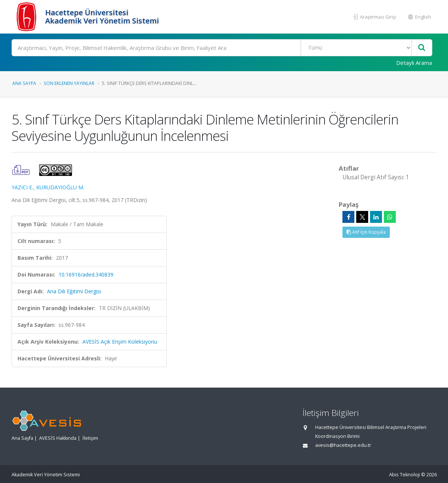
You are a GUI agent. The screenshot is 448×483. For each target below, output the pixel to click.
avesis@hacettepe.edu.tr (343, 445)
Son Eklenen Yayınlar (69, 83)
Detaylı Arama (414, 63)
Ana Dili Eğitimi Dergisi (74, 291)
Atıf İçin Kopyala (366, 232)
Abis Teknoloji (405, 475)
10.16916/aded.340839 (86, 274)
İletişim (90, 438)
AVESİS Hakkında (58, 438)
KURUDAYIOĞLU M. (60, 187)
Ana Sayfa (24, 83)
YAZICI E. (22, 187)
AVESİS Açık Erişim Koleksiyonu (120, 342)
